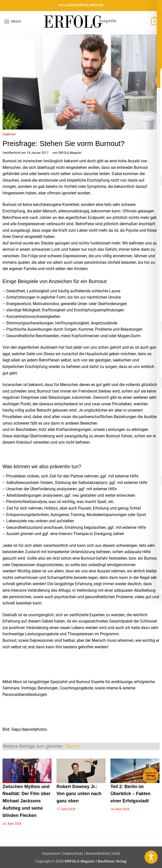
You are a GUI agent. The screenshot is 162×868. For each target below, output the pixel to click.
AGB (116, 853)
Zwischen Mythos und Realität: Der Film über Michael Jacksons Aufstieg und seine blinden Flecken (26, 801)
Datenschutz (73, 853)
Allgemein (9, 134)
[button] (12, 21)
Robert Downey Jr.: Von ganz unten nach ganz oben (79, 794)
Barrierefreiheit (97, 853)
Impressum (51, 853)
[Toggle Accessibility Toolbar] (151, 857)
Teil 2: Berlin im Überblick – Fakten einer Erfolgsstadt (130, 794)
